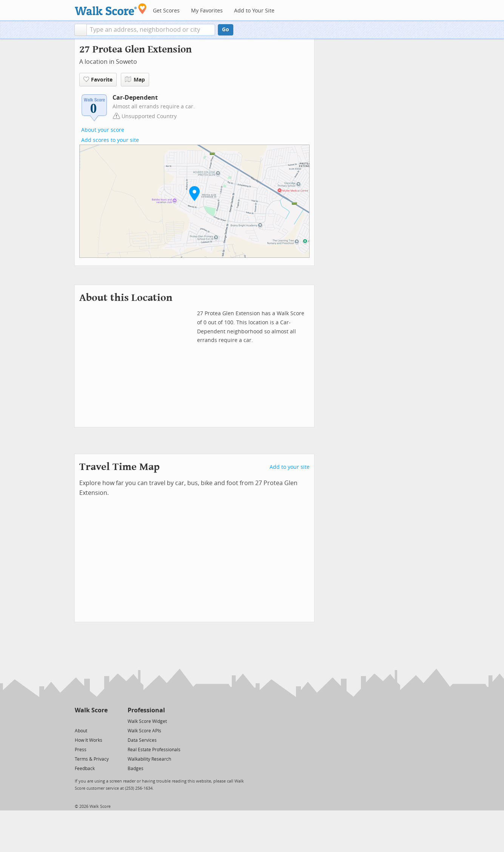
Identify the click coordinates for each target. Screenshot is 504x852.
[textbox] (151, 30)
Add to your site (290, 467)
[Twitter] (79, 721)
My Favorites (207, 11)
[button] (81, 30)
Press (81, 750)
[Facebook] (91, 721)
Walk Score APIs (144, 731)
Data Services (142, 740)
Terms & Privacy (92, 759)
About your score (103, 130)
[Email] (102, 721)
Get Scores (166, 11)
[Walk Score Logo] (111, 9)
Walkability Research (149, 759)
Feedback (85, 769)
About (81, 731)
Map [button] (135, 80)
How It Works (89, 740)
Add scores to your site (110, 140)
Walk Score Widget (147, 721)
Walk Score (91, 710)
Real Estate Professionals (154, 750)
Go (226, 30)
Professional (146, 710)
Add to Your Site (254, 11)
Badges (136, 769)
